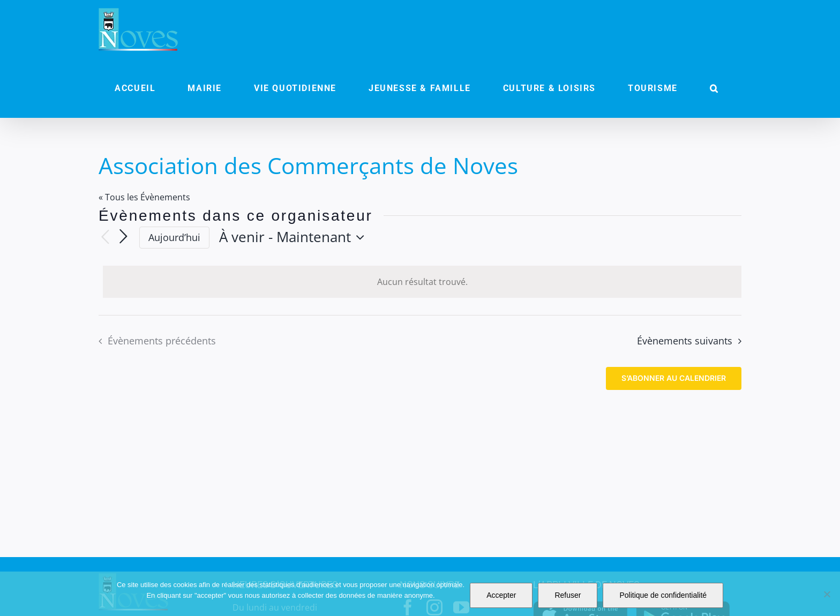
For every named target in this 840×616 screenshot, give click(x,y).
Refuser (568, 595)
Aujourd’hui (174, 237)
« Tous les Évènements (144, 197)
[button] (714, 88)
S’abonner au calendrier (674, 378)
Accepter (501, 595)
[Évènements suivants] (123, 237)
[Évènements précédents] (105, 238)
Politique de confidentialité (663, 595)
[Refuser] (827, 594)
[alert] (422, 282)
